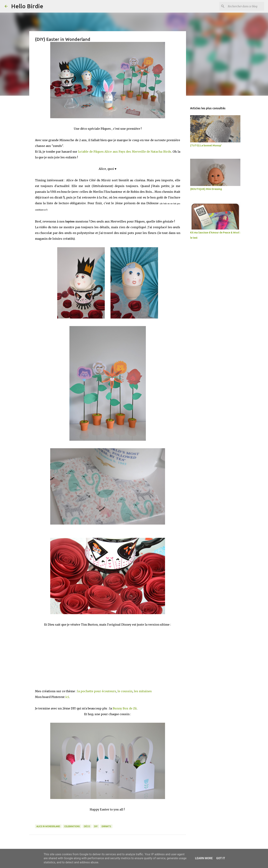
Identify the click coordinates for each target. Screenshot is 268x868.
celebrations (72, 826)
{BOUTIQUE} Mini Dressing (206, 189)
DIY (96, 826)
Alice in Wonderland (48, 826)
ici (67, 697)
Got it (221, 858)
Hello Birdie (27, 6)
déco (87, 826)
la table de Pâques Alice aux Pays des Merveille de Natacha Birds (125, 152)
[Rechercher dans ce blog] (245, 6)
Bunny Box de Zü (125, 708)
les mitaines (143, 691)
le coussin (125, 691)
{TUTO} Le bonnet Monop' (206, 145)
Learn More (204, 858)
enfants (106, 826)
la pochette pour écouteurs (97, 691)
